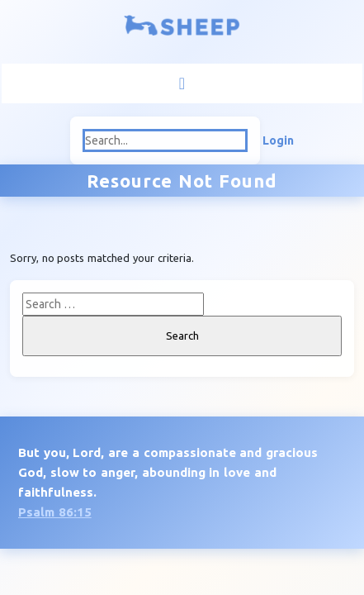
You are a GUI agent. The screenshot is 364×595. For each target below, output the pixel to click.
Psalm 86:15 (55, 512)
